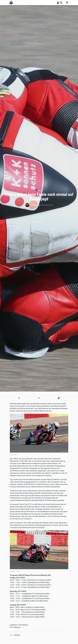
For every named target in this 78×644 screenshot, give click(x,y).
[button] (19, 398)
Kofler (18, 635)
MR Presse (36, 205)
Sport (40, 190)
